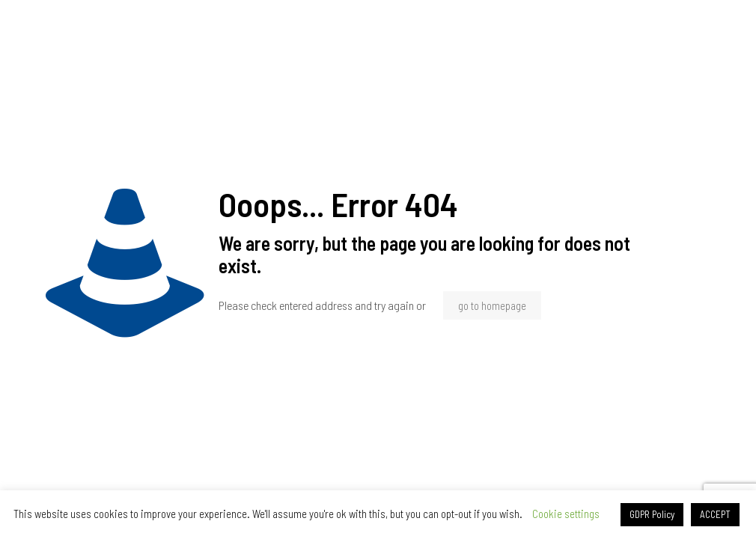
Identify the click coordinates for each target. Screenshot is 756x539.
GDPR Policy (652, 514)
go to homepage (492, 305)
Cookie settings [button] (566, 514)
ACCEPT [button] (715, 514)
